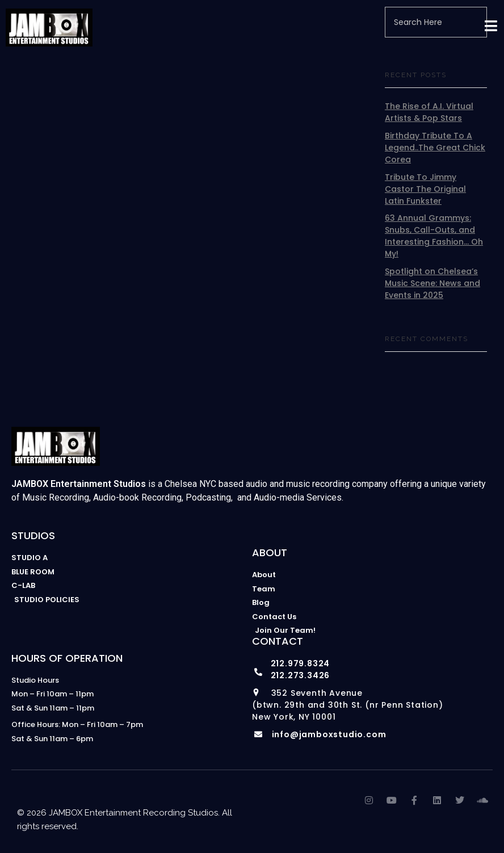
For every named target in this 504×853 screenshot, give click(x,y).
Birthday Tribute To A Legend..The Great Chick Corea (435, 148)
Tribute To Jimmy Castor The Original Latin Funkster (425, 189)
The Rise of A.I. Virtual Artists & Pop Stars (429, 112)
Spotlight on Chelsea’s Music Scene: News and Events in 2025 (432, 283)
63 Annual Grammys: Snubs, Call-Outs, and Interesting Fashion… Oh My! (434, 236)
